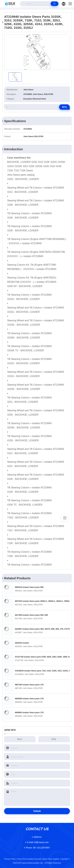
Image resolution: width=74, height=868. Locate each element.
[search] (55, 4)
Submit (37, 811)
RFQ (64, 107)
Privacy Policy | (10, 859)
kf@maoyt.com (38, 842)
